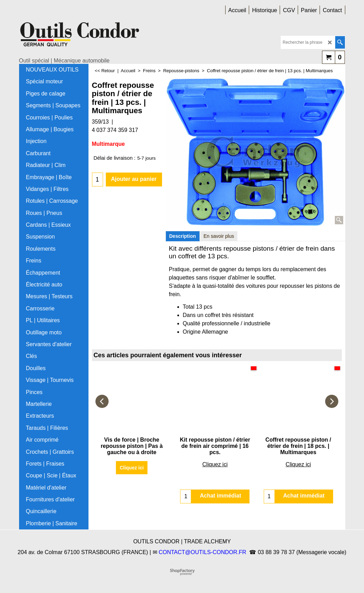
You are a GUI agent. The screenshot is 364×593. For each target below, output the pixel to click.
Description (183, 236)
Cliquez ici (132, 468)
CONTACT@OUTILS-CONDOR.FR (202, 552)
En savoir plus (219, 236)
